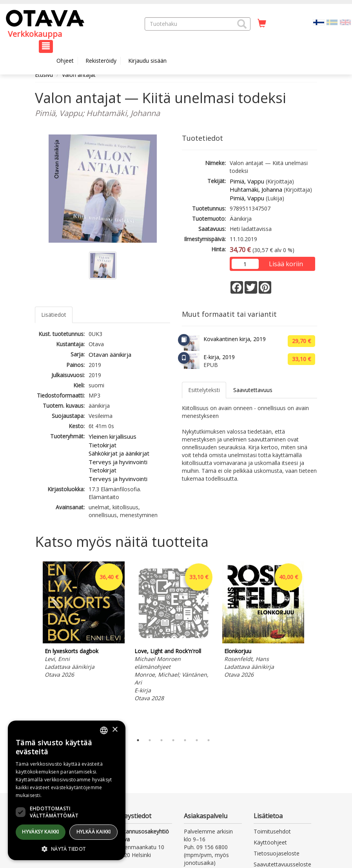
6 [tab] (197, 740)
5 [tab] (185, 740)
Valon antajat (79, 75)
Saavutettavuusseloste (282, 864)
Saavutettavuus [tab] (253, 390)
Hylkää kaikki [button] (94, 832)
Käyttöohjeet (270, 842)
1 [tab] (138, 740)
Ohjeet (65, 61)
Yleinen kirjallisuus (112, 436)
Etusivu (44, 75)
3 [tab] (161, 740)
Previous (33, 646)
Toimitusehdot (272, 831)
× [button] (115, 730)
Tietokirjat (103, 445)
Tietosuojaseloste (277, 853)
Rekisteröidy (101, 61)
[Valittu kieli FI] (319, 22)
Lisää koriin (286, 264)
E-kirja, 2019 (219, 357)
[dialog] (67, 790)
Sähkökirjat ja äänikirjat (119, 453)
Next (313, 646)
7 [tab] (209, 740)
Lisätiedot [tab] (54, 315)
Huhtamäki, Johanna (256, 189)
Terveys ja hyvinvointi (118, 462)
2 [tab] (150, 740)
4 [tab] (173, 740)
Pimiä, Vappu (247, 181)
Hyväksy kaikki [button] (41, 832)
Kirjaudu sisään (147, 61)
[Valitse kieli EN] (345, 22)
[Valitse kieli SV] (332, 22)
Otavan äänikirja (110, 354)
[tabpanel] (84, 621)
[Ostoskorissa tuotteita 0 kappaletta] (262, 24)
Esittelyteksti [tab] (204, 390)
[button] (242, 24)
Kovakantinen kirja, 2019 (235, 339)
